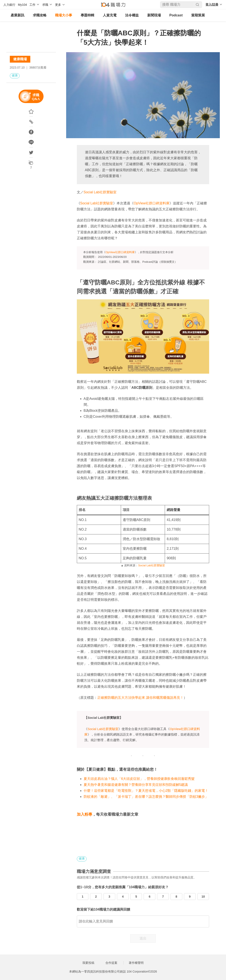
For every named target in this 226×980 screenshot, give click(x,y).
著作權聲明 (136, 963)
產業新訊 (17, 15)
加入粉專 (85, 814)
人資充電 (110, 15)
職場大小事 (64, 15)
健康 (15, 75)
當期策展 (198, 15)
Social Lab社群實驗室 (100, 192)
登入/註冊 (212, 4)
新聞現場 (154, 15)
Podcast (176, 15)
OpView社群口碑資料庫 (152, 203)
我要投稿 (88, 963)
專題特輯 (87, 15)
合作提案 (111, 963)
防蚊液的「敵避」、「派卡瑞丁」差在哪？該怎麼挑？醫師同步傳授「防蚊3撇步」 (146, 797)
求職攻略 (40, 15)
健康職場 (20, 59)
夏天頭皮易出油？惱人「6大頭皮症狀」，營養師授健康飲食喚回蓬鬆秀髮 (139, 779)
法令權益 (132, 15)
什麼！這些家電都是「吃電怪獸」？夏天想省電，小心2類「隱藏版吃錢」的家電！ (146, 791)
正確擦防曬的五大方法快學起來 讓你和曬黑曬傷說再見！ (140, 698)
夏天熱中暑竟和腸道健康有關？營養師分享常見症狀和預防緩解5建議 (136, 785)
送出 (143, 938)
